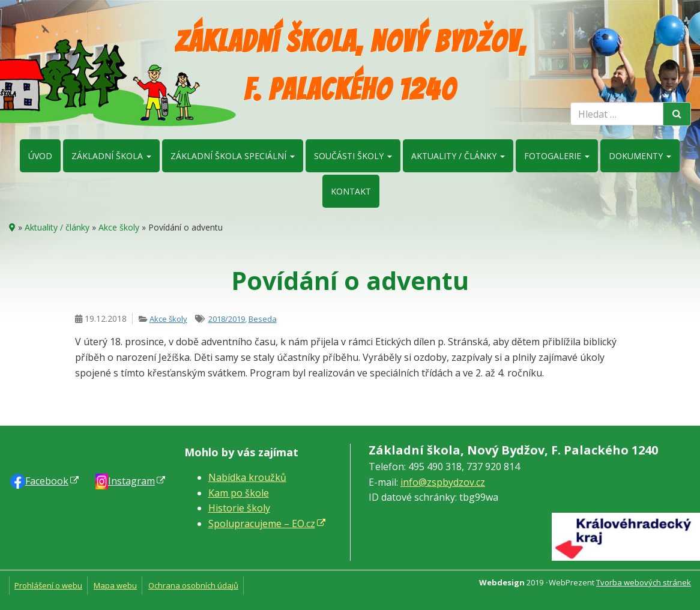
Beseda (263, 319)
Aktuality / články (458, 156)
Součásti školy (353, 156)
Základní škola (111, 156)
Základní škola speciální (233, 156)
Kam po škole (239, 493)
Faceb (47, 481)
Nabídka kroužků (247, 477)
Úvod (40, 156)
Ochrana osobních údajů (193, 585)
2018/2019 (227, 319)
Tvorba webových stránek (644, 582)
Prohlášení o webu (48, 585)
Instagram (131, 481)
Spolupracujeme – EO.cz (262, 524)
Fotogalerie (557, 156)
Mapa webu (115, 585)
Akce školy (119, 227)
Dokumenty (640, 156)
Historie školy (239, 508)
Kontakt (351, 191)
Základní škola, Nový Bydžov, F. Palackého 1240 (350, 66)
